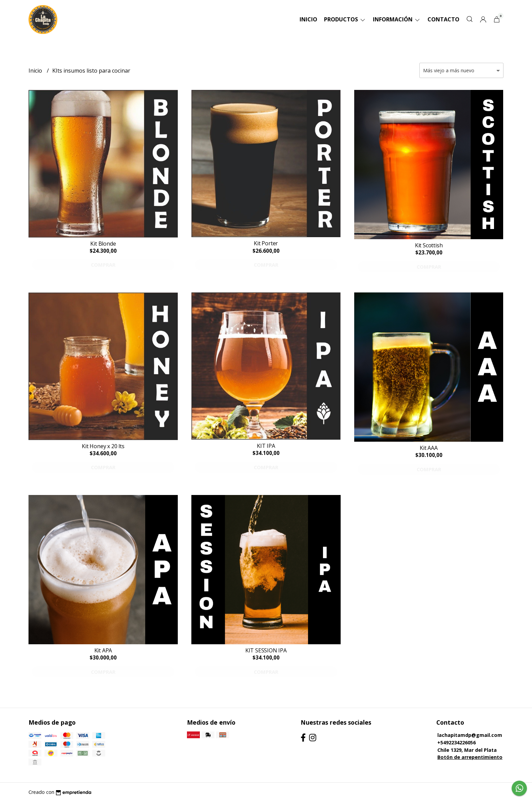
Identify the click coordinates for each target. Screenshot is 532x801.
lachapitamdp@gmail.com (470, 735)
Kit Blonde (103, 244)
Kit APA (103, 650)
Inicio (308, 19)
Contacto (443, 19)
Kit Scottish (429, 245)
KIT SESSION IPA (266, 650)
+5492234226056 (457, 742)
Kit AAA (429, 448)
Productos (345, 19)
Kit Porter (266, 243)
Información (397, 19)
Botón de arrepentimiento (470, 757)
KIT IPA (266, 446)
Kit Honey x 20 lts (103, 446)
